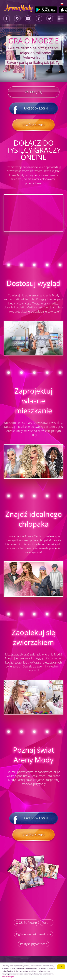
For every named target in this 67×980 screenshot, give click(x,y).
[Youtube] (28, 19)
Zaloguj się (33, 92)
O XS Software (26, 923)
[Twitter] (50, 19)
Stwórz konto (33, 125)
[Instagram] (17, 19)
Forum (47, 923)
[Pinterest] (39, 19)
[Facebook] (7, 19)
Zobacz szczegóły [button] (8, 977)
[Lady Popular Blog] (60, 19)
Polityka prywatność (33, 944)
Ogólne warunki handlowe (34, 934)
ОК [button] (61, 967)
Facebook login (34, 108)
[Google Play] (46, 10)
